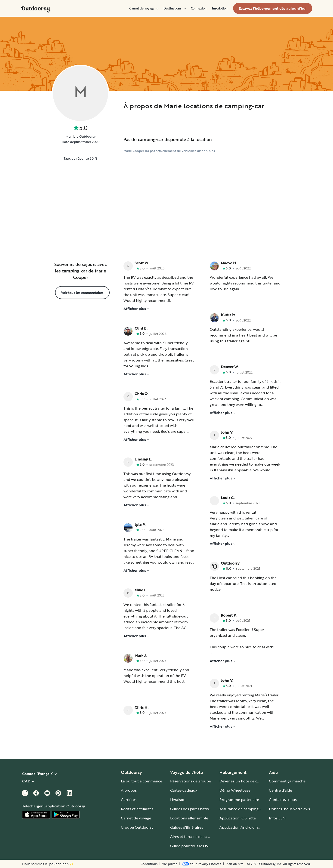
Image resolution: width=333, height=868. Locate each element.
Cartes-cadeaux (184, 790)
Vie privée (170, 864)
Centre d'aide (281, 790)
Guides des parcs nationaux (194, 809)
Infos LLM (277, 818)
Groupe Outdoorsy (137, 827)
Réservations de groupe (191, 781)
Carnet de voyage (144, 8)
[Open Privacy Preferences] (202, 864)
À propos (129, 790)
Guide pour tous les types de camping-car (206, 846)
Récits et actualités (137, 809)
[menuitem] (144, 8)
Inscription (220, 8)
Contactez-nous (283, 800)
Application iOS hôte (238, 818)
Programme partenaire (239, 800)
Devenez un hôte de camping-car (248, 781)
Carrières (129, 800)
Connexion (199, 8)
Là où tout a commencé (142, 781)
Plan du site (235, 864)
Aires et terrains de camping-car (198, 837)
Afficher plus (136, 309)
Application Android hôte (242, 827)
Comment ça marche (287, 781)
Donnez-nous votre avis (289, 809)
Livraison (178, 800)
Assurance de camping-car (242, 809)
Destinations (174, 8)
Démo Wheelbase (235, 790)
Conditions (149, 864)
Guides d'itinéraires (187, 827)
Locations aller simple (189, 818)
